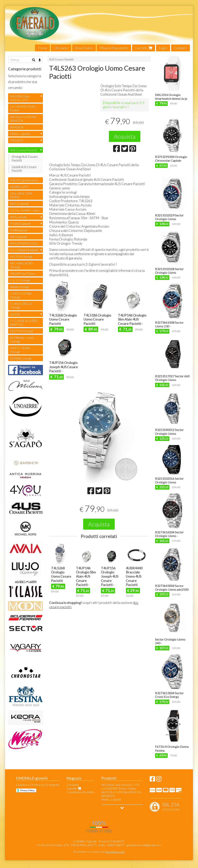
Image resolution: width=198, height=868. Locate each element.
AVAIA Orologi (19, 287)
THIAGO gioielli (20, 223)
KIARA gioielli (19, 230)
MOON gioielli (19, 204)
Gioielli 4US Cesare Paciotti (24, 169)
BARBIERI (17, 127)
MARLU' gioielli (20, 134)
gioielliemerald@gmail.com (144, 845)
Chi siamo (61, 48)
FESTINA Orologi (22, 331)
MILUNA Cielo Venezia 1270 (20, 98)
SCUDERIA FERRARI (24, 250)
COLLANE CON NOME (21, 195)
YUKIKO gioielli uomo (24, 180)
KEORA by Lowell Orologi (22, 339)
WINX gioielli (18, 237)
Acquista (125, 136)
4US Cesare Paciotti (61, 59)
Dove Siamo (84, 48)
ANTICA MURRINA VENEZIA (23, 119)
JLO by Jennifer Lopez (25, 210)
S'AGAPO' (17, 140)
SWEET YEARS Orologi (20, 350)
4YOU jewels (18, 217)
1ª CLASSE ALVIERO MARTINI (24, 322)
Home (42, 48)
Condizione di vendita (81, 792)
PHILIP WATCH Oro (24, 243)
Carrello (144, 48)
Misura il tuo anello (114, 48)
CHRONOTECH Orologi (21, 305)
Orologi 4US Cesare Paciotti (25, 158)
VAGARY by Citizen (23, 273)
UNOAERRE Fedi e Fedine (23, 108)
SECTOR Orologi (21, 257)
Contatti (181, 48)
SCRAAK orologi (21, 358)
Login (163, 48)
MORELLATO (19, 187)
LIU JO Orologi (20, 280)
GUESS (15, 314)
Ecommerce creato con (99, 851)
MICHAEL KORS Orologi (22, 265)
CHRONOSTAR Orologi (21, 295)
